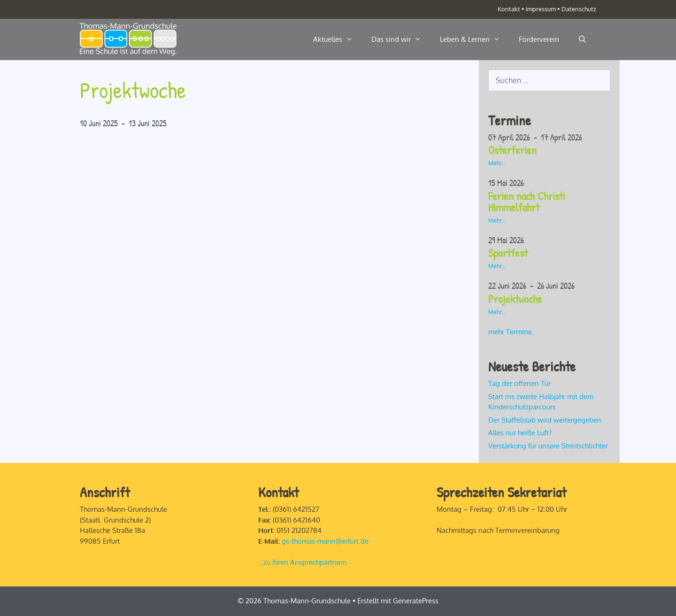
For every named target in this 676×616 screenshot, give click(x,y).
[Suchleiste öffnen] (582, 39)
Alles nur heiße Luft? (520, 433)
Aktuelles (338, 39)
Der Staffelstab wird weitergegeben (545, 420)
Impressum (541, 9)
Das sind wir (401, 39)
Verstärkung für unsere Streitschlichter (548, 446)
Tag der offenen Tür (519, 383)
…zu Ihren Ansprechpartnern (303, 562)
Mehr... (497, 163)
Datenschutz (579, 9)
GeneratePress (416, 601)
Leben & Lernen (475, 39)
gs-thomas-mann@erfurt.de (325, 541)
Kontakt (509, 9)
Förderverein (539, 39)
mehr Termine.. (512, 332)
